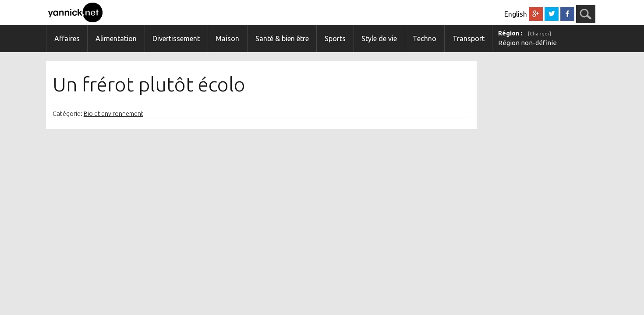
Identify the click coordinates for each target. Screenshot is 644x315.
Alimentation (116, 38)
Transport (469, 38)
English (516, 14)
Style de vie (379, 38)
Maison (227, 38)
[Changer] (540, 34)
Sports (335, 38)
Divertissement (176, 38)
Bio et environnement (113, 114)
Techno (425, 38)
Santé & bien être (282, 38)
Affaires (67, 38)
